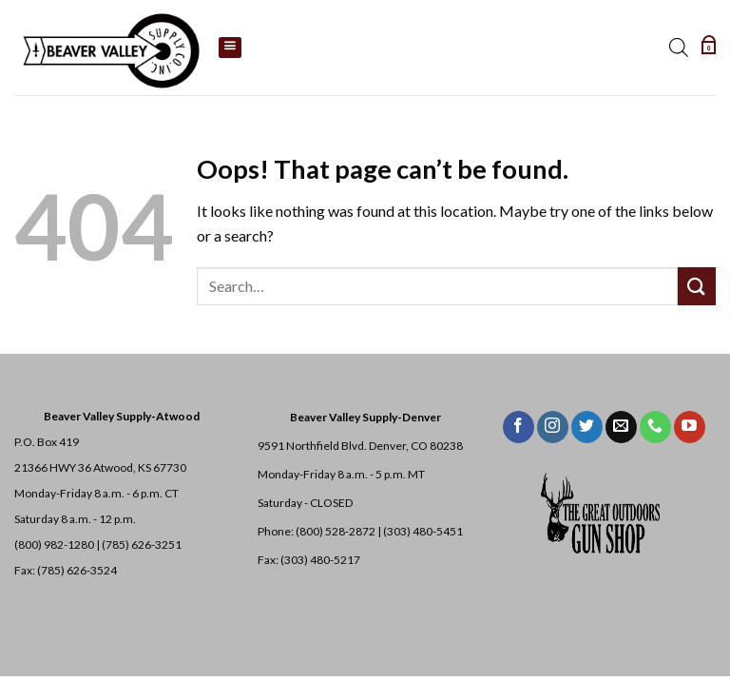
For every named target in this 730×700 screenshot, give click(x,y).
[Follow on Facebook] (519, 427)
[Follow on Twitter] (587, 427)
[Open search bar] (682, 48)
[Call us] (655, 427)
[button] (710, 48)
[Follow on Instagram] (553, 427)
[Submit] (697, 286)
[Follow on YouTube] (690, 427)
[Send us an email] (621, 427)
